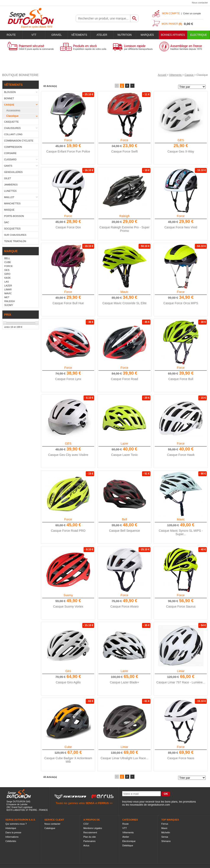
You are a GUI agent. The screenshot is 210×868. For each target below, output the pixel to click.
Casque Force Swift (124, 151)
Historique (11, 828)
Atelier (102, 35)
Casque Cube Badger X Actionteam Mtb (68, 760)
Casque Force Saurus (181, 606)
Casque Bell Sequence (124, 531)
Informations (12, 837)
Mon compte (171, 13)
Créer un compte (192, 13)
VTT (34, 35)
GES (181, 140)
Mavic (125, 292)
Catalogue (50, 828)
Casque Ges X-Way (181, 151)
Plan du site (90, 837)
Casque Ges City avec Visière (68, 455)
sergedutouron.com (159, 805)
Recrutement (90, 832)
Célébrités (11, 841)
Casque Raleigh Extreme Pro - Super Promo (124, 229)
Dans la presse (13, 832)
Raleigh (124, 216)
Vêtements (79, 35)
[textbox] (103, 18)
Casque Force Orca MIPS (181, 303)
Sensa (165, 837)
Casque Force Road (124, 379)
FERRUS (103, 803)
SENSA (90, 803)
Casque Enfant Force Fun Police (68, 151)
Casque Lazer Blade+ (124, 682)
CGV (86, 824)
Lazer (124, 444)
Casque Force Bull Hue (68, 303)
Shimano (166, 841)
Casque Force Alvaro (125, 606)
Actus (86, 845)
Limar (181, 671)
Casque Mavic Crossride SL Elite (124, 303)
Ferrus (165, 824)
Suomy (68, 595)
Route (11, 35)
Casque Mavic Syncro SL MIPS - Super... (181, 532)
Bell (124, 519)
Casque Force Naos (181, 758)
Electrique (199, 35)
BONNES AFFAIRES (173, 35)
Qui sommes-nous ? (16, 824)
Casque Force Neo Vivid (181, 227)
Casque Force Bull (181, 379)
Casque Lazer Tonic (124, 455)
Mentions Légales (93, 828)
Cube (68, 747)
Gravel (57, 35)
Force (68, 140)
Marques (147, 35)
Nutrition (125, 35)
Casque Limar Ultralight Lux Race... (125, 758)
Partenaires (89, 841)
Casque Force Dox (68, 227)
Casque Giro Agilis (68, 682)
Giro (68, 671)
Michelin (166, 832)
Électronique (129, 841)
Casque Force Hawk (181, 455)
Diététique (128, 845)
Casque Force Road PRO (68, 531)
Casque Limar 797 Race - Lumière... (181, 682)
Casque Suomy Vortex (68, 606)
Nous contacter (200, 3)
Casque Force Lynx (68, 379)
